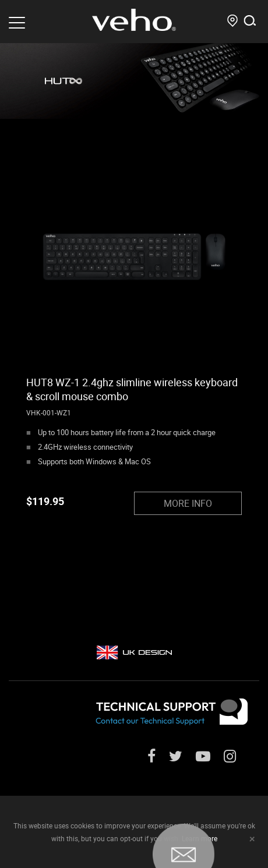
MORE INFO (188, 503)
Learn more (200, 838)
